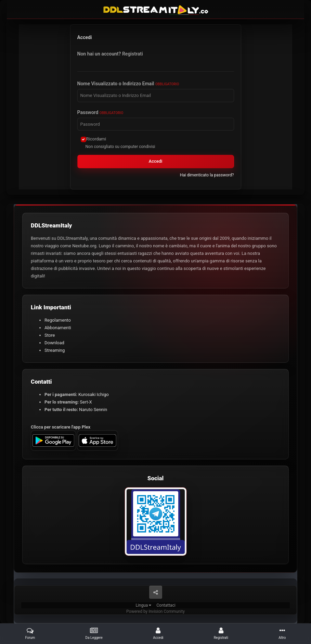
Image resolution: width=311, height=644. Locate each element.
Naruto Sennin (93, 410)
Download (54, 343)
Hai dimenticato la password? (207, 175)
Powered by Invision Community (155, 611)
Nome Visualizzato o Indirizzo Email (128, 84)
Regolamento (58, 320)
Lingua (143, 605)
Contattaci (166, 605)
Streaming (55, 350)
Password (100, 112)
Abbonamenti (58, 328)
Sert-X (86, 402)
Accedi (156, 161)
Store (50, 335)
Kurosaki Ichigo (94, 394)
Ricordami (96, 139)
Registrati (133, 54)
